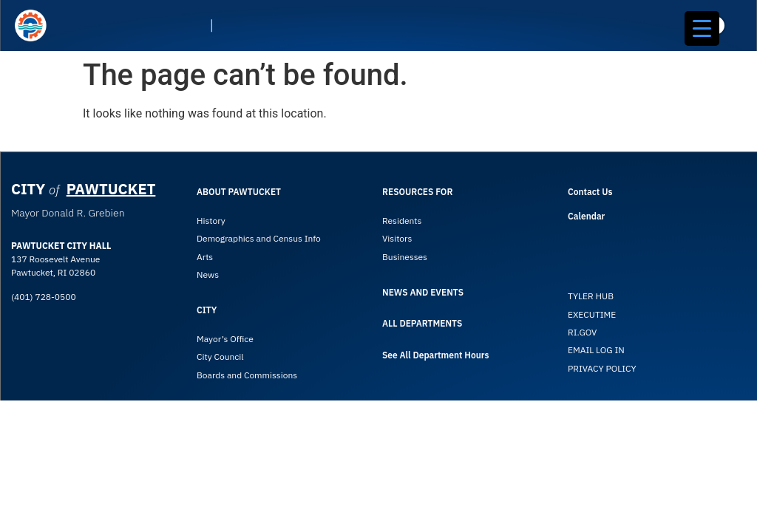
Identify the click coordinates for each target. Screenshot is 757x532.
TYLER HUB (591, 296)
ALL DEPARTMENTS (422, 323)
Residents (402, 221)
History (211, 221)
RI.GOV (582, 332)
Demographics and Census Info (259, 238)
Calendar (586, 216)
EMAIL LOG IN (596, 350)
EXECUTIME (592, 314)
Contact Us (590, 192)
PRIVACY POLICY (602, 368)
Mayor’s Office (225, 339)
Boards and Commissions (247, 375)
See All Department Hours (435, 355)
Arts (205, 257)
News (208, 274)
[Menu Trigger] (702, 28)
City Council (220, 357)
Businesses (406, 257)
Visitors (397, 238)
